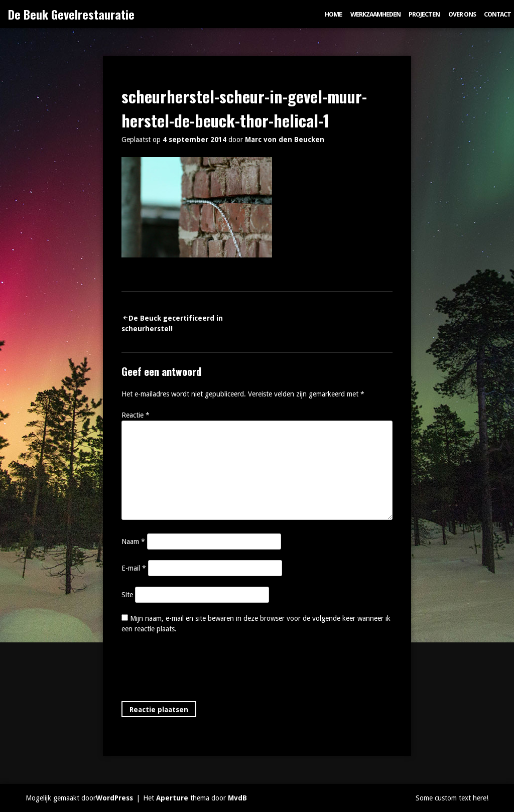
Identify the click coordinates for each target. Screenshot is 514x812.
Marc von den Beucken (285, 140)
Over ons (462, 14)
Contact (497, 14)
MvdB (237, 798)
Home (333, 14)
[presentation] (198, 669)
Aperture (172, 798)
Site (127, 595)
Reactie (136, 415)
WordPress (114, 798)
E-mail (134, 568)
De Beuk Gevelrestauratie (71, 14)
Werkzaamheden (375, 14)
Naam (133, 542)
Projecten (424, 14)
